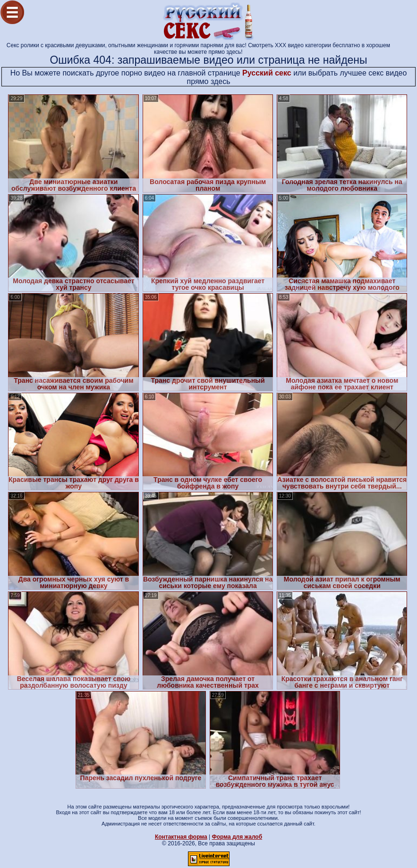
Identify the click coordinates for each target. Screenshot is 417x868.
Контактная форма (181, 837)
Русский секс (267, 73)
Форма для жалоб (237, 837)
